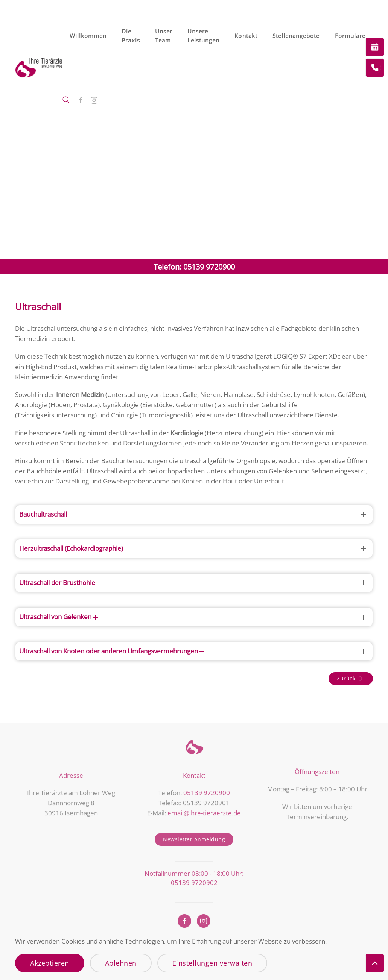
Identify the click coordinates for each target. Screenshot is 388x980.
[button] (66, 100)
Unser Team (164, 36)
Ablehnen (121, 963)
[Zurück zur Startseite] (39, 68)
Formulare (350, 36)
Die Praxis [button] (131, 36)
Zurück (351, 679)
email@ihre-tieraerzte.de (204, 811)
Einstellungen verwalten (212, 963)
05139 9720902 (194, 881)
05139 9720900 (207, 791)
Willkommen (88, 36)
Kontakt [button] (246, 36)
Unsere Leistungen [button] (204, 36)
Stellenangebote (296, 36)
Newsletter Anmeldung (194, 838)
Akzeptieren (50, 963)
